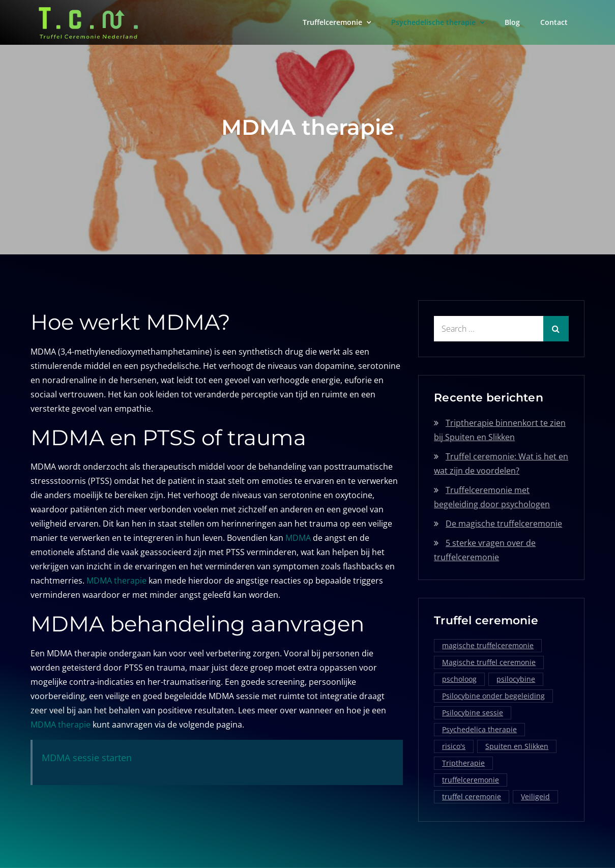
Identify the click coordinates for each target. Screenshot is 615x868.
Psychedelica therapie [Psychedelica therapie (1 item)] (479, 729)
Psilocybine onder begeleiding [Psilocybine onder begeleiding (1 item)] (493, 696)
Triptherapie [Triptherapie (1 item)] (463, 763)
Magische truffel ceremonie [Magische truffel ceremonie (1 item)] (489, 662)
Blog (512, 22)
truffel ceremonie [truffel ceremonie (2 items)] (472, 797)
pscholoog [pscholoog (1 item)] (459, 679)
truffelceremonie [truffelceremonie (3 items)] (471, 780)
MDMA (298, 538)
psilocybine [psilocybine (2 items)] (516, 679)
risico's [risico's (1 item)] (454, 746)
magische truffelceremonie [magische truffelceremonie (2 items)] (488, 645)
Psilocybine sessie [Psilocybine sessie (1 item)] (473, 713)
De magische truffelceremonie (504, 524)
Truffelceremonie (332, 22)
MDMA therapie (116, 581)
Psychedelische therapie (433, 22)
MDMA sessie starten (87, 758)
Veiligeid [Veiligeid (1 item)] (535, 797)
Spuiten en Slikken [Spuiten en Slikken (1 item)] (517, 746)
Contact (554, 22)
